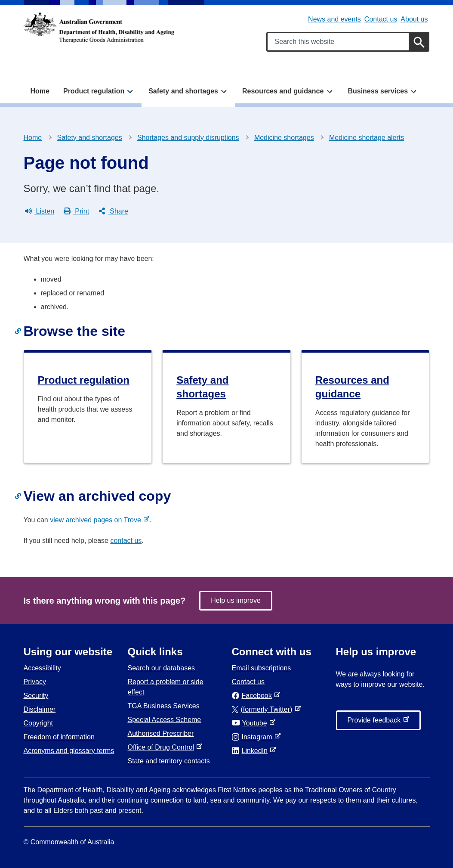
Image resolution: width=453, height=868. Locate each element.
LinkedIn (251, 751)
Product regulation (84, 380)
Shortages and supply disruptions (188, 138)
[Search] (419, 42)
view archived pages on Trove (97, 520)
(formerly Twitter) (264, 709)
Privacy (35, 682)
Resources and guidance (352, 387)
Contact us (381, 19)
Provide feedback (376, 722)
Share (113, 211)
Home (40, 91)
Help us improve (236, 600)
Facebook (254, 696)
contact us (126, 541)
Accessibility (42, 668)
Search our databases (162, 668)
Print (76, 211)
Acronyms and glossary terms (69, 751)
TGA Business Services (164, 706)
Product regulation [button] (94, 91)
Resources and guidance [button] (283, 91)
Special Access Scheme (165, 720)
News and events (334, 19)
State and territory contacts (169, 761)
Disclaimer (40, 709)
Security (36, 696)
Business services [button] (378, 91)
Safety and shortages (89, 138)
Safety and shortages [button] (183, 91)
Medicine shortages (284, 138)
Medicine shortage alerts (367, 138)
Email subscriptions (262, 668)
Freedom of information (59, 737)
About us (414, 19)
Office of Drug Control (163, 747)
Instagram (254, 737)
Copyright (38, 723)
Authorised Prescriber (161, 733)
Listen (40, 211)
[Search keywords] (348, 42)
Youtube (251, 723)
